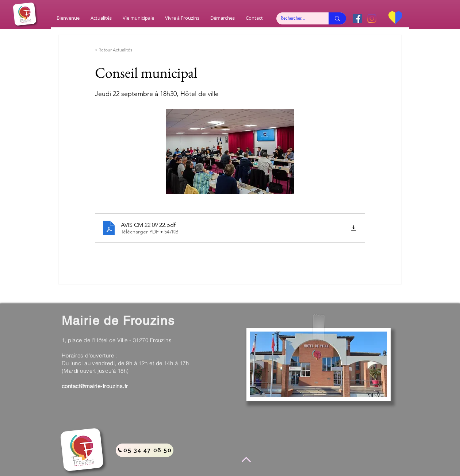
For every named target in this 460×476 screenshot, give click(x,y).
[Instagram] (372, 18)
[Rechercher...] (297, 18)
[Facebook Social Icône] (357, 18)
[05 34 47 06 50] (145, 450)
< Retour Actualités (113, 50)
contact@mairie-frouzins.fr (95, 386)
